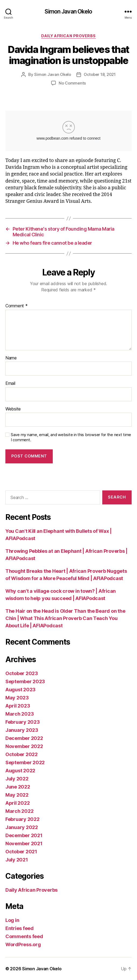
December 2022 (24, 738)
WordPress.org (23, 944)
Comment (17, 306)
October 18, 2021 (100, 74)
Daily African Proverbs (68, 36)
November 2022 (24, 746)
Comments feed (24, 936)
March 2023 (20, 714)
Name (11, 358)
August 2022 (20, 771)
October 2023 (22, 673)
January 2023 (22, 730)
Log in (12, 920)
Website (13, 409)
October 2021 (21, 852)
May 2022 (17, 795)
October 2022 (22, 754)
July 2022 (17, 779)
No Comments (72, 83)
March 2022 (19, 811)
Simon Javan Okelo (68, 11)
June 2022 (18, 787)
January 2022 (22, 827)
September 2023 (25, 681)
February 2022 (22, 819)
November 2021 (24, 843)
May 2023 (17, 698)
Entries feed (20, 928)
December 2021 (24, 835)
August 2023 (20, 690)
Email (10, 383)
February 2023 (23, 722)
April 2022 (17, 803)
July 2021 (17, 860)
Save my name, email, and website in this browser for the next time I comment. (71, 437)
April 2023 (18, 706)
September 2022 (25, 762)
